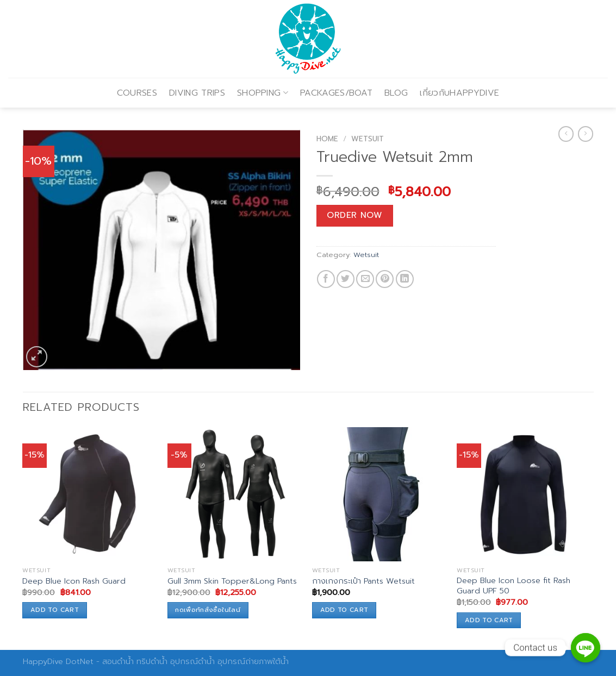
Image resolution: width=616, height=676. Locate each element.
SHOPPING (263, 93)
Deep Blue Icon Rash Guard (74, 581)
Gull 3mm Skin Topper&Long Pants (232, 581)
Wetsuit (368, 139)
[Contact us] (586, 648)
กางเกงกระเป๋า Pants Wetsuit (363, 581)
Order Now (354, 215)
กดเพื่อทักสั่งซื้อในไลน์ (208, 610)
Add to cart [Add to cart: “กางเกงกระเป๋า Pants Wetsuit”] (344, 610)
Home (327, 139)
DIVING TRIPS (197, 93)
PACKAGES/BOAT (336, 93)
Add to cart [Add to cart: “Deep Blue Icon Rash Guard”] (55, 610)
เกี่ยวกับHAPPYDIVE (459, 93)
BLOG (396, 93)
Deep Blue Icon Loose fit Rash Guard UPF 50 (514, 586)
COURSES (137, 93)
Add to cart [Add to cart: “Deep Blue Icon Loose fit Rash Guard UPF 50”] (489, 620)
